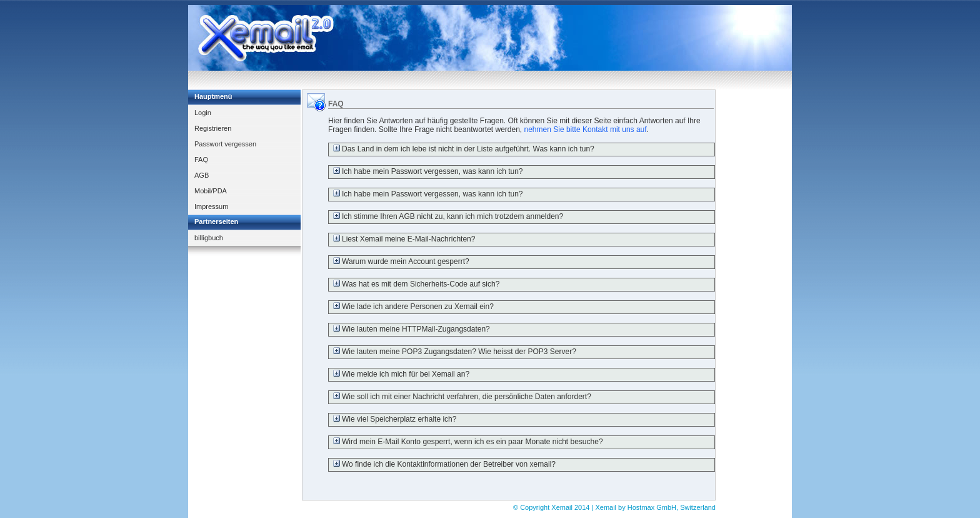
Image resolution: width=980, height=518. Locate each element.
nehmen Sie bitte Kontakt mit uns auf (586, 129)
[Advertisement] (564, 38)
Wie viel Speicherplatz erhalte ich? (392, 419)
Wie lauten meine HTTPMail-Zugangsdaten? (409, 329)
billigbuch (209, 238)
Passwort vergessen (225, 144)
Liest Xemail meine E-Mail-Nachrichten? (402, 239)
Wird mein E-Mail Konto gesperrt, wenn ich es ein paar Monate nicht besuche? (466, 442)
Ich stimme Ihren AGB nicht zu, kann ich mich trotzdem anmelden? (446, 216)
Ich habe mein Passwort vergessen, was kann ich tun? (426, 171)
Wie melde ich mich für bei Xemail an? (399, 374)
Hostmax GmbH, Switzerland (672, 507)
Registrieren (213, 128)
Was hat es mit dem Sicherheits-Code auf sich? (414, 284)
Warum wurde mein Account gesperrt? (399, 262)
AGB (202, 175)
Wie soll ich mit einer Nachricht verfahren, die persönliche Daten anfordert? (460, 397)
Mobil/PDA (211, 191)
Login (203, 113)
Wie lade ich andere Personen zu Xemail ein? (411, 307)
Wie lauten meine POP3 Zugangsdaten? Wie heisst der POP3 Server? (452, 352)
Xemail (563, 507)
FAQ (201, 160)
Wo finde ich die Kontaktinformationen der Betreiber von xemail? (442, 464)
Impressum (211, 206)
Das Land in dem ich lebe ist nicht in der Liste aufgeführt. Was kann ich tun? (462, 149)
